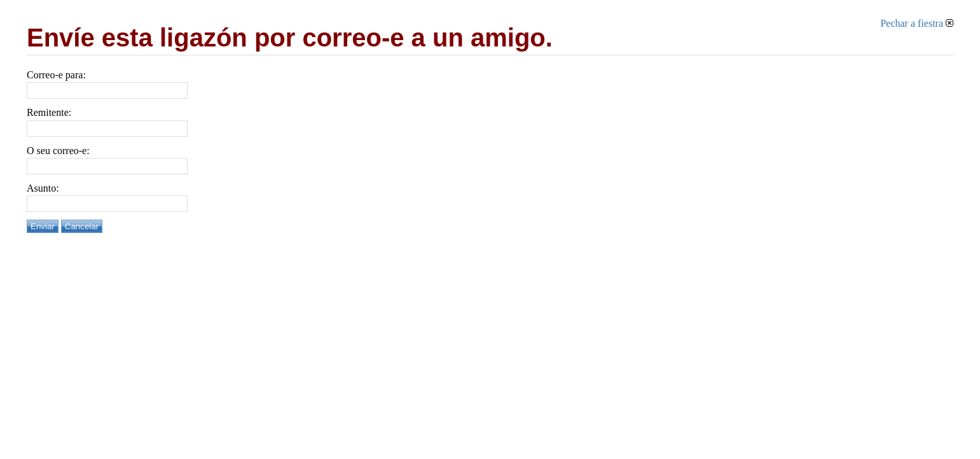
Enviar (43, 226)
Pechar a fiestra (917, 23)
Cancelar (82, 226)
